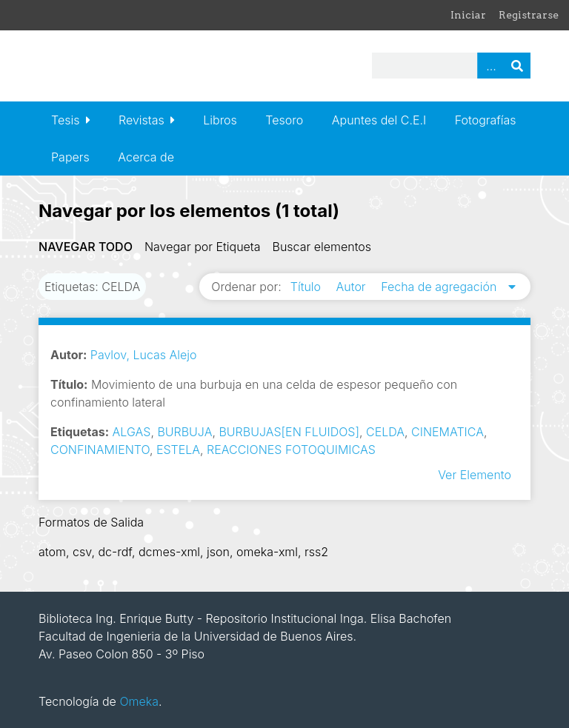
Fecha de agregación (440, 287)
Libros (220, 120)
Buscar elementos (322, 247)
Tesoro (284, 120)
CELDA (385, 432)
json (218, 552)
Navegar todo (86, 247)
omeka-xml (267, 552)
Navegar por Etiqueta (203, 247)
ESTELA (178, 450)
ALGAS (132, 432)
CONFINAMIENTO (100, 450)
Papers (70, 157)
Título (307, 287)
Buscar (517, 66)
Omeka (139, 701)
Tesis (65, 120)
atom (52, 552)
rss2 (316, 552)
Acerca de (146, 157)
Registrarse (529, 15)
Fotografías (486, 120)
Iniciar (468, 15)
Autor (353, 287)
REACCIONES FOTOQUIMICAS (291, 450)
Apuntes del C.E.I (379, 120)
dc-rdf (115, 552)
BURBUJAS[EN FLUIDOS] (289, 432)
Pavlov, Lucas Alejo (144, 355)
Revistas (142, 120)
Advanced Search (490, 66)
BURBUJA (184, 432)
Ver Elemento (475, 475)
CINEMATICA (447, 432)
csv (82, 552)
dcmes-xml (169, 552)
